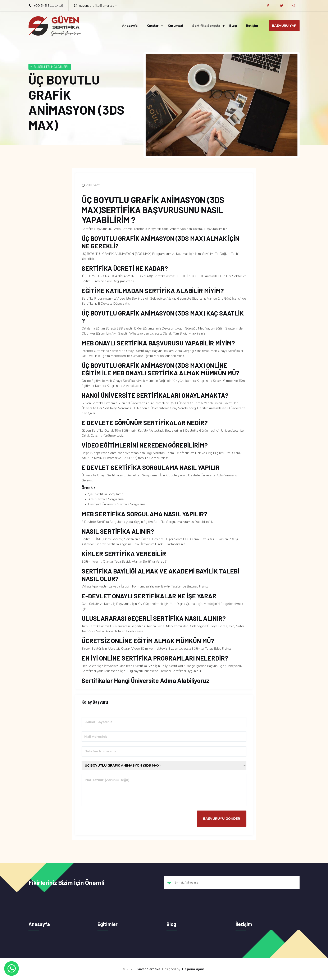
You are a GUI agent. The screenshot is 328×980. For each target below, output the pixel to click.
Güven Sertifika (148, 969)
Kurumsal (175, 26)
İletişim (252, 26)
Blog (233, 26)
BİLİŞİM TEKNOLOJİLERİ (51, 67)
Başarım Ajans (193, 969)
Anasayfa (130, 26)
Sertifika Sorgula (206, 26)
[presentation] (113, 819)
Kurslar (153, 26)
